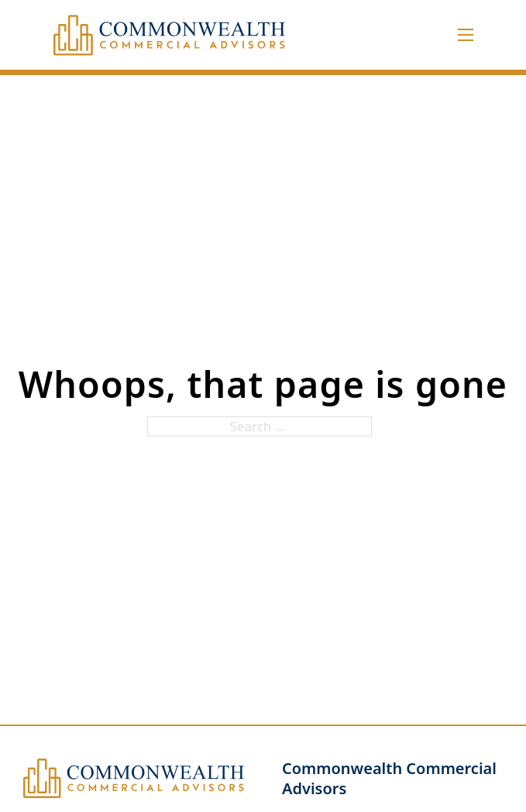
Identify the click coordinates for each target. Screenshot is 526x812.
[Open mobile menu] (466, 35)
